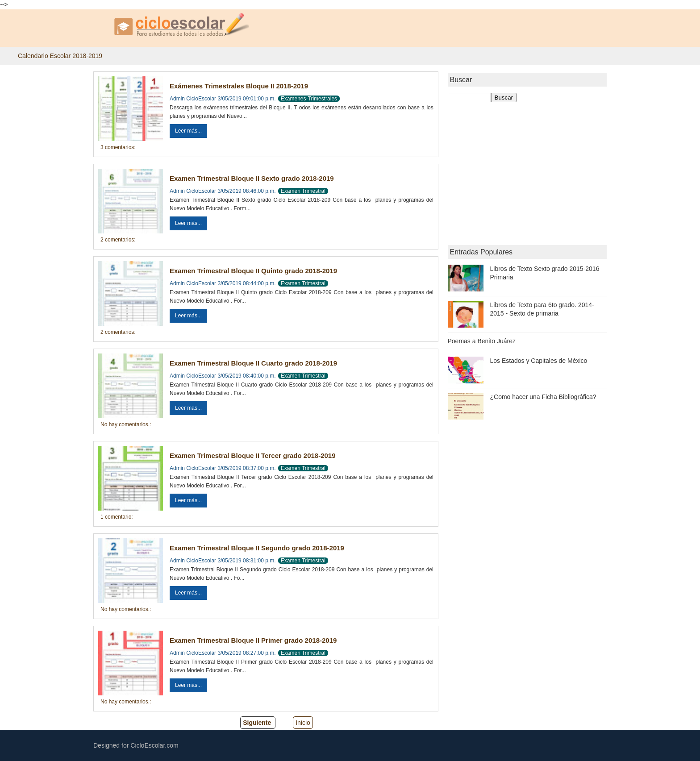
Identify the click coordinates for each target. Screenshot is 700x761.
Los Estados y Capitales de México (539, 361)
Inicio (303, 723)
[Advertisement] (527, 174)
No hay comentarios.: (126, 424)
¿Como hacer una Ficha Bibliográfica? (543, 397)
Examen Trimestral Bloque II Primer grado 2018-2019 (253, 640)
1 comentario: (117, 517)
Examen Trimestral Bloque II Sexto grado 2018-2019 (252, 178)
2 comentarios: (118, 240)
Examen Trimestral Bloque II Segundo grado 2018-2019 (257, 548)
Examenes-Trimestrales (309, 99)
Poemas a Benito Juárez (482, 341)
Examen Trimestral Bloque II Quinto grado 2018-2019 (253, 271)
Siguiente (257, 723)
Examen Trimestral (303, 191)
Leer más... (188, 131)
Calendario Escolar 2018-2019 (60, 56)
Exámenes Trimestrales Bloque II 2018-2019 (239, 86)
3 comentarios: (118, 147)
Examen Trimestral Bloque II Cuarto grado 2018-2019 (253, 363)
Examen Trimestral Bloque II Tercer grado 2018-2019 (253, 455)
